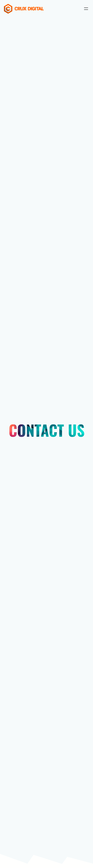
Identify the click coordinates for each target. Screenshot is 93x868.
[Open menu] (86, 9)
